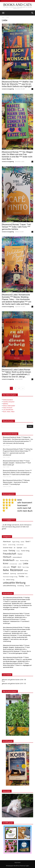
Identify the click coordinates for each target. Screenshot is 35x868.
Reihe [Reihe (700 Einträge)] (6, 570)
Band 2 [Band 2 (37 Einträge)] (5, 545)
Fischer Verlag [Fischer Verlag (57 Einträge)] (25, 551)
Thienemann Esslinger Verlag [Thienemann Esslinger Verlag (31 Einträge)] (10, 577)
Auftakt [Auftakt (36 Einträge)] (22, 542)
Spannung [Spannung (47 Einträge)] (13, 574)
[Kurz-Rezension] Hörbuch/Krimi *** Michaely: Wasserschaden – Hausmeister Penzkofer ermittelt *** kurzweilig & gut (16, 482)
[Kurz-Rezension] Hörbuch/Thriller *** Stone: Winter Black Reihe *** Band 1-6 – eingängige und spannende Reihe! (17, 665)
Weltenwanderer (8, 400)
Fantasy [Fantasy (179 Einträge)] (12, 551)
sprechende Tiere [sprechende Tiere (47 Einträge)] (22, 574)
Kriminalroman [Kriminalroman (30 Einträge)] (13, 564)
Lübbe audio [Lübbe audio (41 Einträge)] (6, 567)
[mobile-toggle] (3, 13)
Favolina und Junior (9, 402)
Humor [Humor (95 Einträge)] (20, 554)
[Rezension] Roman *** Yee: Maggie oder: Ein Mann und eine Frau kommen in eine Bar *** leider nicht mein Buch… (17, 156)
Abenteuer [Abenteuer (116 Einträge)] (7, 541)
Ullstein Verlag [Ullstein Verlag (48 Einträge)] (10, 580)
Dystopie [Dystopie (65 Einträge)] (19, 548)
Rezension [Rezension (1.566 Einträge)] (17, 570)
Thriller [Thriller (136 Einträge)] (21, 576)
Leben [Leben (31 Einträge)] (20, 564)
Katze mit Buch (8, 408)
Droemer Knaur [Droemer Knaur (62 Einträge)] (8, 548)
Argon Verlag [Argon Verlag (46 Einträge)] (16, 542)
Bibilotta (6, 404)
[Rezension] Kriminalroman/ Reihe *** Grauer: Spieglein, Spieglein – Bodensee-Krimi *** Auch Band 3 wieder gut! (17, 463)
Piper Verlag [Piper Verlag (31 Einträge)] (25, 567)
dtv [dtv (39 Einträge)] (15, 548)
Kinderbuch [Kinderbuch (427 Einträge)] (9, 560)
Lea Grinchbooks (8, 410)
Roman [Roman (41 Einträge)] (26, 571)
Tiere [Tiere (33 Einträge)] (27, 577)
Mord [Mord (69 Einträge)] (19, 567)
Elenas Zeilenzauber (9, 406)
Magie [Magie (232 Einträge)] (14, 567)
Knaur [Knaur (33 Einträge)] (17, 561)
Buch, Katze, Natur (9, 412)
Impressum (18, 862)
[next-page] (23, 388)
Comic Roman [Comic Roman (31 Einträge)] (20, 545)
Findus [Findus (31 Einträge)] (18, 551)
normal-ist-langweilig (8, 89)
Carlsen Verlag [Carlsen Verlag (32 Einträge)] (12, 545)
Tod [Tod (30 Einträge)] (4, 580)
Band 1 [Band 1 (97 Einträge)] (28, 542)
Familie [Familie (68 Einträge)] (5, 551)
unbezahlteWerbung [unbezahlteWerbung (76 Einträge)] (9, 586)
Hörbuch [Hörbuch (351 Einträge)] (7, 557)
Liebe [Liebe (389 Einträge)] (26, 563)
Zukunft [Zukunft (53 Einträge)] (27, 586)
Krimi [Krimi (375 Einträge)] (6, 563)
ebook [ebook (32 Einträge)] (25, 548)
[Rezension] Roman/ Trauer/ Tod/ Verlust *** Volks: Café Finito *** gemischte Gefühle (16, 227)
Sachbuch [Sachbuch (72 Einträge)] (6, 573)
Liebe (4, 79)
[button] (32, 13)
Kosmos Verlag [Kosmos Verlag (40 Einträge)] (24, 561)
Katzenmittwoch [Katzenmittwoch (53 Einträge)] (17, 557)
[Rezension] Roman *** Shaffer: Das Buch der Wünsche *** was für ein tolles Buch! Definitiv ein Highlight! (17, 84)
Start (3, 17)
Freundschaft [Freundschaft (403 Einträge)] (10, 554)
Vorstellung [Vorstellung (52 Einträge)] (21, 586)
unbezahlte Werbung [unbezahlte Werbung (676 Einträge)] (14, 583)
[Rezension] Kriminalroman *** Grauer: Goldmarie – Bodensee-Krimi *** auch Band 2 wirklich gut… (16, 621)
